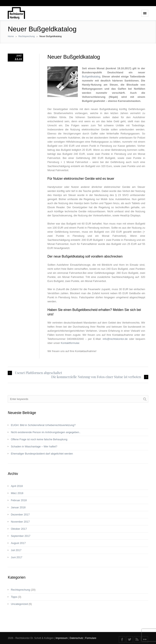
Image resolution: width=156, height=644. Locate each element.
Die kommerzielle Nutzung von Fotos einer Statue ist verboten (96, 377)
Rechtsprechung (27, 36)
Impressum (62, 638)
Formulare (91, 638)
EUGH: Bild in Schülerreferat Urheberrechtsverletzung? (43, 425)
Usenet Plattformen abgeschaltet (38, 373)
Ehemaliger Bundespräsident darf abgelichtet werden (42, 454)
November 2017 (20, 522)
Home (11, 36)
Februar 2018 (19, 500)
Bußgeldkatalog (91, 77)
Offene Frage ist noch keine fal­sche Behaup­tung (39, 439)
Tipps (14, 597)
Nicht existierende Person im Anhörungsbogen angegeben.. (46, 432)
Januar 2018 (18, 507)
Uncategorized (19, 604)
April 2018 (17, 486)
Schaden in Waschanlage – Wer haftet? (34, 446)
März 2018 (17, 493)
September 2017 (21, 536)
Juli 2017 (16, 550)
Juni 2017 (16, 557)
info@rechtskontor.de (115, 339)
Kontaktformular (70, 343)
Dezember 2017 (20, 515)
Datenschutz (77, 638)
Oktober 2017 (19, 529)
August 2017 (18, 543)
